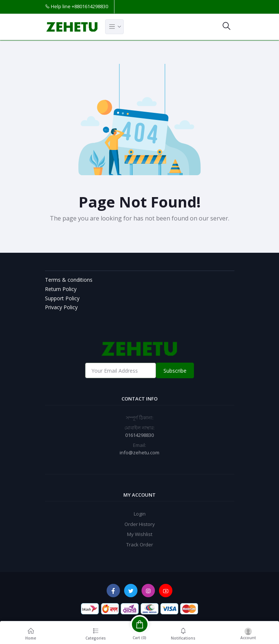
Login (140, 514)
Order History (140, 524)
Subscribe (175, 371)
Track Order (140, 545)
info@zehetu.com (139, 452)
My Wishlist (140, 534)
